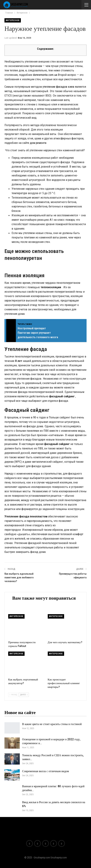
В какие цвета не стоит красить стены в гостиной (52, 724)
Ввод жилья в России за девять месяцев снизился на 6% (54, 804)
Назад (13, 695)
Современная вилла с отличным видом (45, 771)
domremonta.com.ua (45, 75)
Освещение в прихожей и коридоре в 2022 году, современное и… (51, 741)
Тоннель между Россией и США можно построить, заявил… (53, 757)
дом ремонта (38, 143)
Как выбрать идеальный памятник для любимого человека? (19, 577)
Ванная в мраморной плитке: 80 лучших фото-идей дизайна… (53, 788)
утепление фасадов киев (58, 87)
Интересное (13, 20)
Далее (24, 695)
